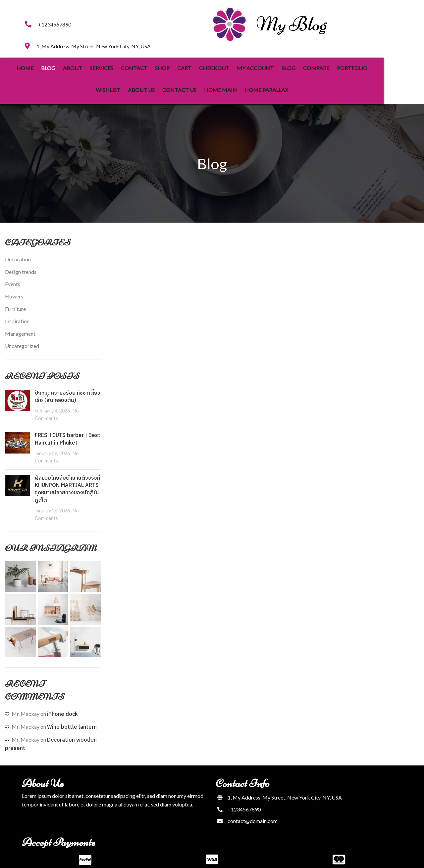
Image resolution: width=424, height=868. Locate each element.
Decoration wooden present (51, 736)
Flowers (14, 289)
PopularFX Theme (233, 858)
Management (20, 326)
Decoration (18, 251)
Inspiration (17, 313)
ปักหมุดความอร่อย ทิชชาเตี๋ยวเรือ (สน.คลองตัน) (68, 389)
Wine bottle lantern (72, 719)
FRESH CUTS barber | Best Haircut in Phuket (68, 431)
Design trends (21, 264)
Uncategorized (22, 338)
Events (13, 276)
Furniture (15, 301)
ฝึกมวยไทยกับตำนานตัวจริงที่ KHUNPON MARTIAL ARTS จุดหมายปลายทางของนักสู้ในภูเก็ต (67, 481)
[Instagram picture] (20, 569)
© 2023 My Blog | (192, 858)
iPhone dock (62, 706)
